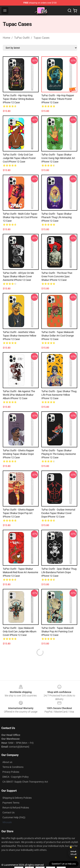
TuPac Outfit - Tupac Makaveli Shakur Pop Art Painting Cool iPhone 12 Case (57, 631)
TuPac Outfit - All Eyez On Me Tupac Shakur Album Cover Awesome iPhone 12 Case (18, 276)
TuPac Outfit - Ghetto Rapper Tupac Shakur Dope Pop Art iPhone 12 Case (18, 513)
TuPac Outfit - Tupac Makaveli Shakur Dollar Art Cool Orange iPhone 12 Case (58, 336)
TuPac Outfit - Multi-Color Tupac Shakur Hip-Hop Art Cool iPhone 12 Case (20, 217)
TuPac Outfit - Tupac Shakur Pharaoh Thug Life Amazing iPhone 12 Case (57, 217)
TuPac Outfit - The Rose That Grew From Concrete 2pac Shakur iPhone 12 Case (57, 276)
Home (6, 38)
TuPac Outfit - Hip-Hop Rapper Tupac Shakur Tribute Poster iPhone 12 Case (58, 99)
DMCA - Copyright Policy (16, 777)
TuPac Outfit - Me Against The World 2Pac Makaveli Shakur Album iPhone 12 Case (19, 395)
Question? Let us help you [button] (64, 864)
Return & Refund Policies (16, 808)
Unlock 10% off (73, 853)
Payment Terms (11, 803)
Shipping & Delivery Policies (17, 798)
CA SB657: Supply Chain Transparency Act (25, 782)
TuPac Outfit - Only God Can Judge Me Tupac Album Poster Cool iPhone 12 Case (19, 158)
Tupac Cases (41, 38)
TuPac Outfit (22, 38)
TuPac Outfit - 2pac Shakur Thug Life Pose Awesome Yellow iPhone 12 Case (59, 395)
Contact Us (8, 813)
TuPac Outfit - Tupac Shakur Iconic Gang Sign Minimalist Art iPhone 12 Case (58, 158)
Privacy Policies (11, 772)
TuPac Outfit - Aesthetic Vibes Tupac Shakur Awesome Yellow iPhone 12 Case (20, 336)
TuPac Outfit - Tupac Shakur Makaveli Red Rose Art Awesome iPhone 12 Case (20, 572)
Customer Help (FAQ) (14, 817)
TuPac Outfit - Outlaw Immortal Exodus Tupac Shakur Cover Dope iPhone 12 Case (58, 513)
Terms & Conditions (13, 767)
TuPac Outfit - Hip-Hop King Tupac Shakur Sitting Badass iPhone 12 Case (18, 99)
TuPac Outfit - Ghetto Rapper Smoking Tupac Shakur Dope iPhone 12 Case (18, 454)
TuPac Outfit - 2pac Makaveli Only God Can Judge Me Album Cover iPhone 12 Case (20, 631)
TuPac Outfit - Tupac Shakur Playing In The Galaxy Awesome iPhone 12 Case (59, 454)
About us (7, 762)
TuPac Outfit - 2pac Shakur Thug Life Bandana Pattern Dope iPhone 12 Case (59, 572)
